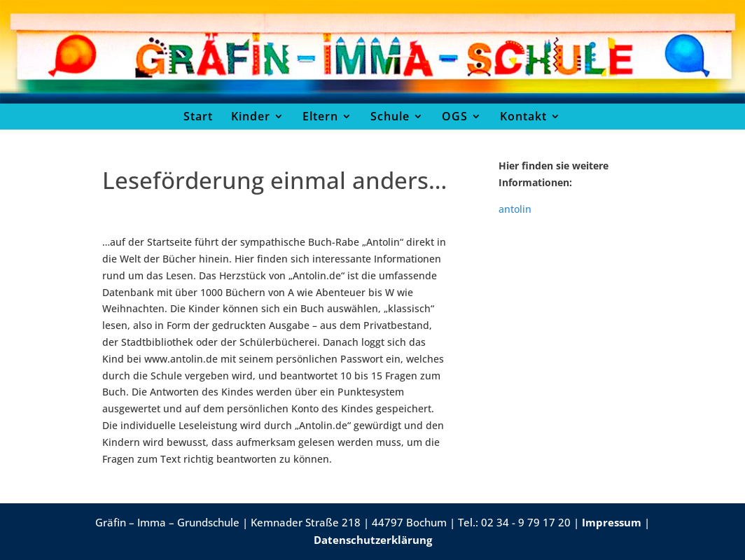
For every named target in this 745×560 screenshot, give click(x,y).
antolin (515, 209)
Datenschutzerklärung (373, 540)
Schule (390, 116)
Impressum (612, 522)
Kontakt (523, 116)
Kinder (251, 116)
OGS (455, 116)
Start (198, 116)
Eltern (320, 116)
